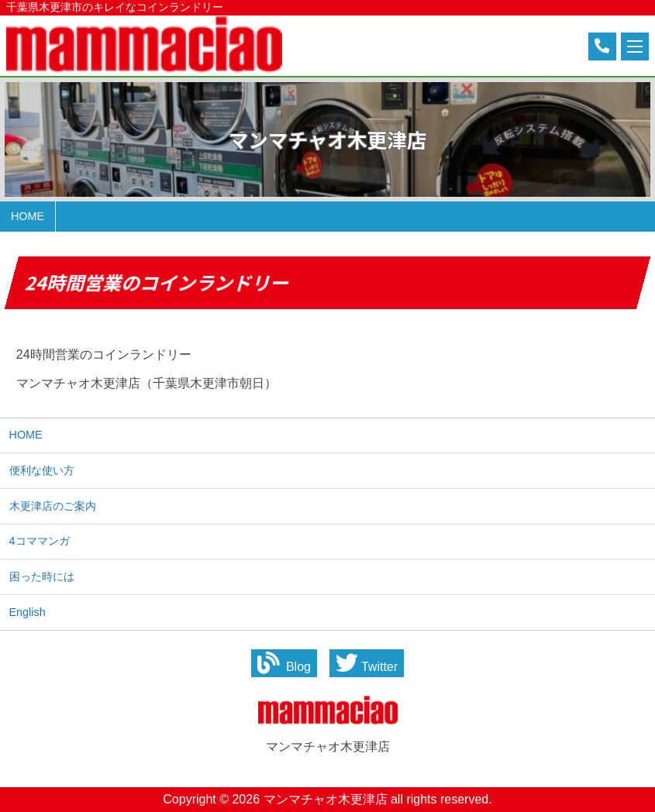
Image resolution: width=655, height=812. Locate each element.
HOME (26, 435)
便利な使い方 (42, 470)
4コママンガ (40, 541)
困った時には (42, 576)
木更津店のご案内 (53, 506)
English (28, 612)
